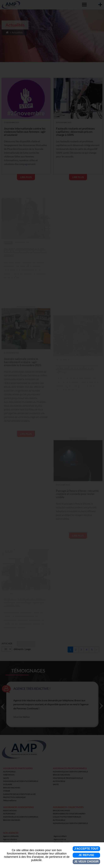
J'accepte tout (86, 849)
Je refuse (86, 855)
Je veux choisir (86, 862)
